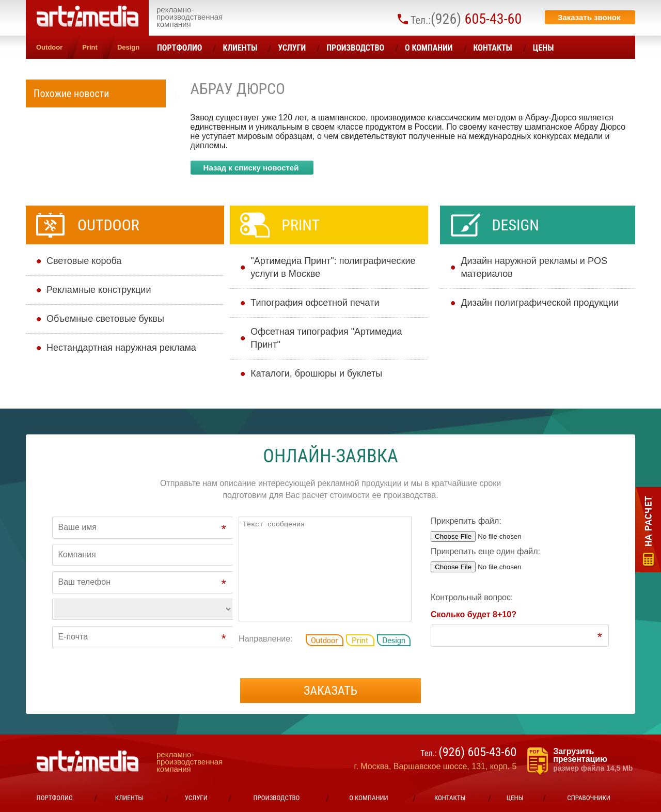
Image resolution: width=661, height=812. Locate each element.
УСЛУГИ (292, 48)
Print (90, 47)
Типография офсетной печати (315, 303)
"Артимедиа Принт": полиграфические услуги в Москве (333, 267)
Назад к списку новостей (251, 168)
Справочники (588, 798)
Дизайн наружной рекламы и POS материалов (534, 267)
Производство (355, 48)
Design (128, 47)
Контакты (493, 48)
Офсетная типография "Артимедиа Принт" (326, 338)
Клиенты (240, 48)
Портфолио (179, 48)
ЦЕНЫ (544, 48)
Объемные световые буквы (105, 319)
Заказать (330, 691)
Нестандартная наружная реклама (121, 348)
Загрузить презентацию (594, 760)
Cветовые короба (84, 261)
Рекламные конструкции (99, 290)
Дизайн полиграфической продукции (540, 303)
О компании (429, 48)
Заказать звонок (589, 17)
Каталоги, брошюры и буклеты (316, 373)
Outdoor (49, 47)
